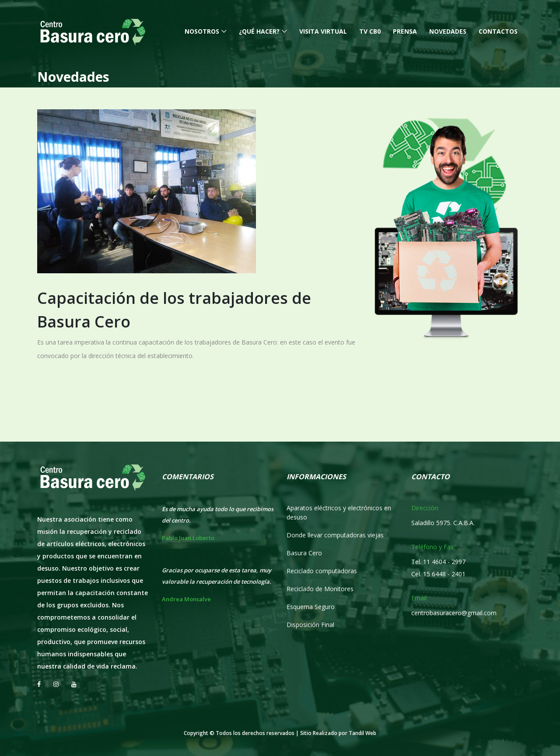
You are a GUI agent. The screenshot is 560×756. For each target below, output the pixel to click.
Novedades (448, 31)
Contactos (498, 31)
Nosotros (202, 31)
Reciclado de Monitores (320, 589)
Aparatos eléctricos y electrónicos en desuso (339, 512)
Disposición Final (310, 625)
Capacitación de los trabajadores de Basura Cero (174, 310)
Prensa (405, 31)
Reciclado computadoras (322, 571)
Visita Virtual (323, 31)
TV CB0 (370, 31)
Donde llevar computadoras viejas (335, 535)
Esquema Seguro (311, 607)
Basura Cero (304, 553)
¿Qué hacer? (259, 31)
